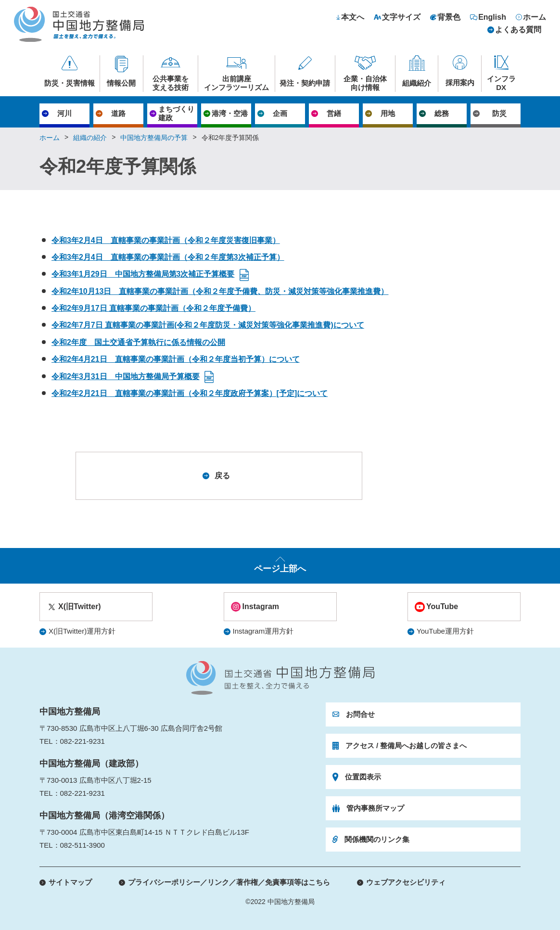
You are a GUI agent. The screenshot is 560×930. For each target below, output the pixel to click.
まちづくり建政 (176, 113)
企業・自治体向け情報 (365, 83)
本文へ (353, 17)
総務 (442, 113)
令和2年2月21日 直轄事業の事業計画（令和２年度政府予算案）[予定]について (190, 393)
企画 (280, 113)
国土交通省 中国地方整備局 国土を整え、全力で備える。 (79, 24)
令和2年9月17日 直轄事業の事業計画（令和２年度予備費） (153, 308)
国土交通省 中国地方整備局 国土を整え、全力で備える (280, 678)
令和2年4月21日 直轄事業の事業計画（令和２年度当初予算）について (176, 359)
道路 (118, 113)
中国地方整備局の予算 (154, 138)
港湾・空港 (230, 113)
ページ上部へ (280, 569)
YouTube (442, 606)
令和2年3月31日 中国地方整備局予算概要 (126, 376)
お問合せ (360, 714)
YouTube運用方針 (445, 631)
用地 (388, 113)
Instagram (261, 606)
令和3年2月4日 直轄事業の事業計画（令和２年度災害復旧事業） (166, 240)
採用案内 (460, 83)
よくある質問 (518, 30)
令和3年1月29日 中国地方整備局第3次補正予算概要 (143, 274)
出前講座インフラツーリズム (236, 83)
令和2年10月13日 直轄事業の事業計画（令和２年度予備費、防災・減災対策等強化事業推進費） (220, 291)
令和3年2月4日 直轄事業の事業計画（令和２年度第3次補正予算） (168, 257)
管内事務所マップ (375, 808)
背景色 (449, 17)
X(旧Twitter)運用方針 (82, 631)
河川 (64, 113)
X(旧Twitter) (80, 606)
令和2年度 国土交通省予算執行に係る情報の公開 (138, 342)
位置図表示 (363, 777)
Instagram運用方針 (263, 631)
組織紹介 (417, 83)
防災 (499, 113)
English (492, 17)
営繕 (334, 113)
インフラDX (501, 83)
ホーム (535, 17)
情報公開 (121, 83)
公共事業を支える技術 (171, 83)
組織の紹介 (90, 138)
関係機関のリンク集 (377, 839)
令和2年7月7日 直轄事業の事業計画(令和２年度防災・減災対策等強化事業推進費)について (208, 325)
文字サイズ (401, 17)
